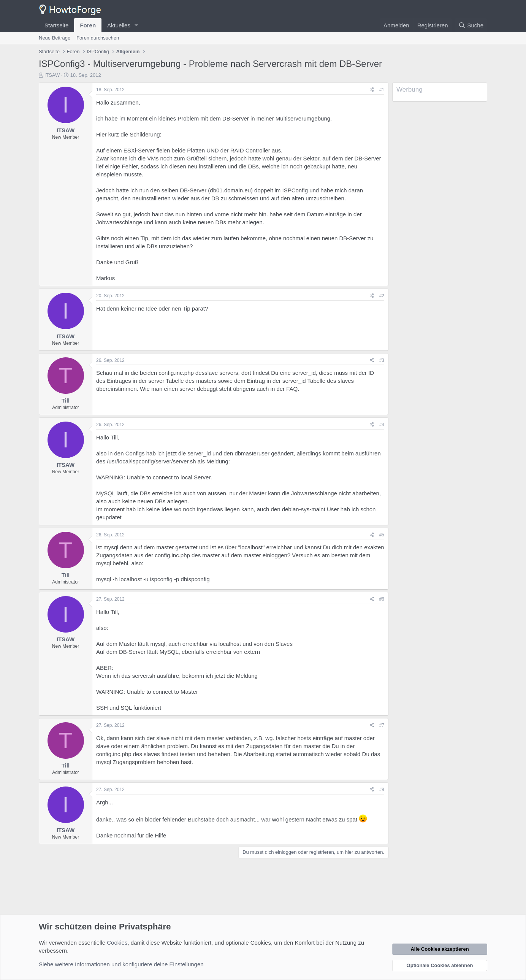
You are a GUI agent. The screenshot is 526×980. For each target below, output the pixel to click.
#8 (382, 790)
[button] (136, 25)
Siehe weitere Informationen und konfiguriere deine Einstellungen (121, 964)
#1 (382, 90)
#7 (382, 725)
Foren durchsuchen (98, 38)
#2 (382, 296)
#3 (382, 360)
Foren (88, 25)
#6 (382, 599)
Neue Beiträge (55, 38)
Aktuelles (119, 25)
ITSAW (52, 75)
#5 (382, 535)
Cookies (117, 943)
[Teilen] (372, 90)
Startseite (56, 25)
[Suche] (471, 25)
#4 (382, 425)
